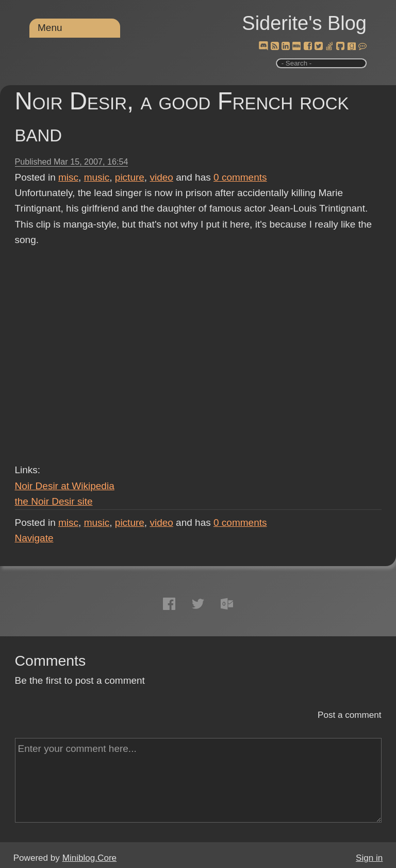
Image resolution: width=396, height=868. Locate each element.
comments (240, 177)
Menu (50, 28)
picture (130, 177)
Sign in (369, 858)
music (97, 177)
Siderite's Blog (304, 23)
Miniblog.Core (89, 858)
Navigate (34, 538)
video (161, 177)
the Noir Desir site (54, 501)
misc (68, 177)
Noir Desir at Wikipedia (65, 486)
